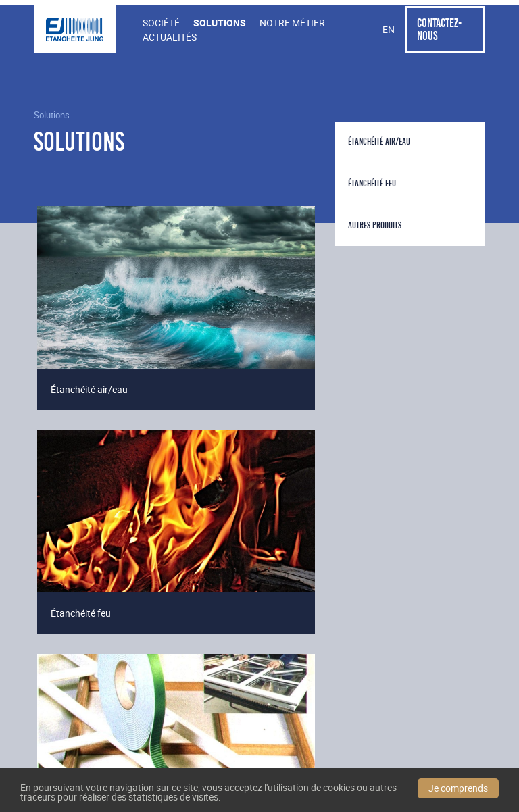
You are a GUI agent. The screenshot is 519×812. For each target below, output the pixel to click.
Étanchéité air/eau (379, 142)
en (389, 29)
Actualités (170, 37)
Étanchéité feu (372, 183)
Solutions (220, 23)
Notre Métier (292, 23)
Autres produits (375, 225)
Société (161, 23)
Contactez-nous (439, 29)
